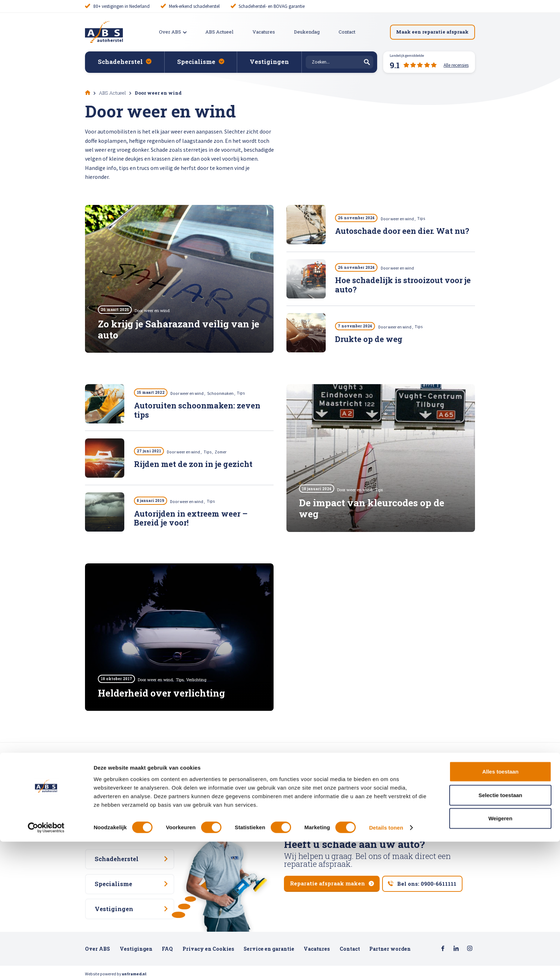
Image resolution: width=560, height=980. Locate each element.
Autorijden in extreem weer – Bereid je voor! (191, 519)
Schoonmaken (225, 393)
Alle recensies (155, 821)
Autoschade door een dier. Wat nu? (402, 232)
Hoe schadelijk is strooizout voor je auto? (403, 286)
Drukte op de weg (369, 340)
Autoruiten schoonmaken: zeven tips (197, 411)
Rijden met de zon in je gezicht (193, 465)
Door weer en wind (402, 219)
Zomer (224, 452)
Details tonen (386, 966)
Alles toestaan (500, 910)
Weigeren (500, 957)
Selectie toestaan (501, 933)
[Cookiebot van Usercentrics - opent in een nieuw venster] (46, 966)
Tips (425, 219)
